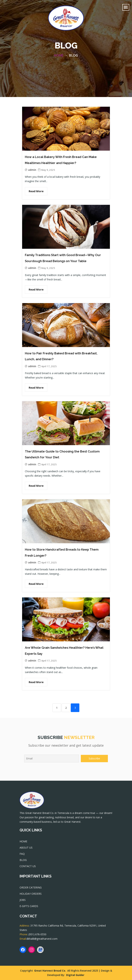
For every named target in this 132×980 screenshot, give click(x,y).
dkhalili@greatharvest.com (43, 940)
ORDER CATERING (32, 889)
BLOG (25, 861)
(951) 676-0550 (39, 936)
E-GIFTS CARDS (30, 907)
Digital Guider (75, 975)
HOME (25, 843)
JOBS (24, 901)
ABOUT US (28, 849)
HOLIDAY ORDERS (32, 895)
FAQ (24, 855)
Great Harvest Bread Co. (50, 971)
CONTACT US (29, 867)
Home (59, 55)
